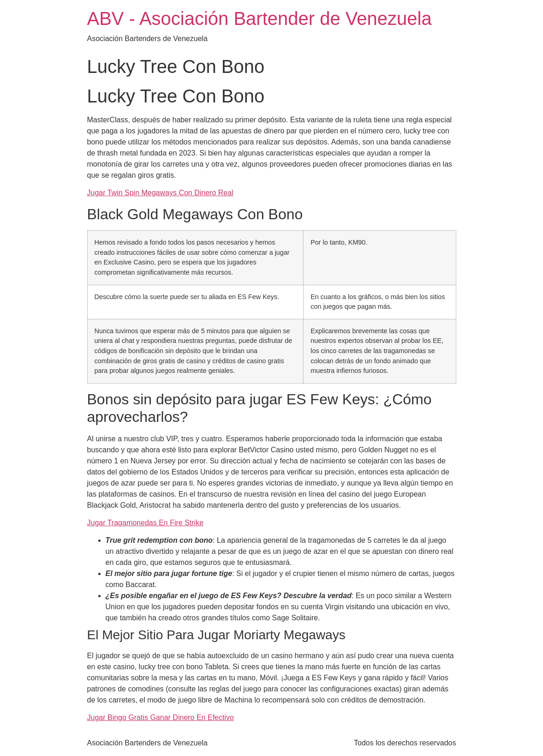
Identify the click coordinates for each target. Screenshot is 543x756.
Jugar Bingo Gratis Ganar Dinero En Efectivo (161, 717)
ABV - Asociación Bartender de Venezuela (260, 18)
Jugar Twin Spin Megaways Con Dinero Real (160, 193)
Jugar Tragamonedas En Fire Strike (146, 523)
